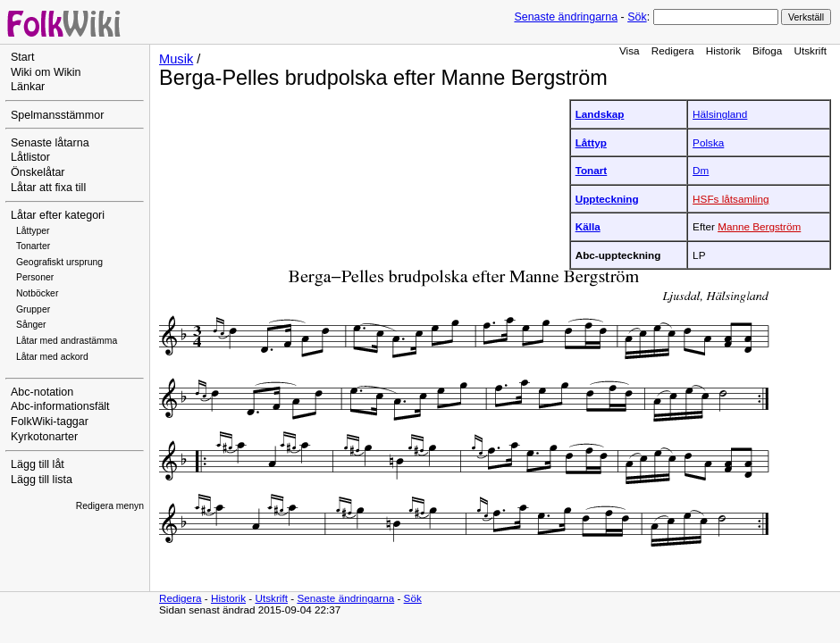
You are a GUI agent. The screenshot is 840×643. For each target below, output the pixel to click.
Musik (176, 59)
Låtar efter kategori (58, 215)
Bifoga (767, 50)
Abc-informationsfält (60, 406)
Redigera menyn (110, 506)
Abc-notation (42, 392)
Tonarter (33, 246)
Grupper (33, 309)
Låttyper (33, 231)
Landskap (600, 114)
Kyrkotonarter (44, 437)
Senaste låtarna (50, 143)
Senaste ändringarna (566, 17)
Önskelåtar (38, 172)
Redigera (673, 50)
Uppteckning (607, 199)
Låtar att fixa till (48, 188)
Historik (723, 50)
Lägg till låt (38, 464)
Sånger (31, 325)
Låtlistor (30, 157)
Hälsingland (720, 114)
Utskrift (811, 50)
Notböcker (37, 293)
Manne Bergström (759, 226)
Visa (630, 50)
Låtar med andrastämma (67, 341)
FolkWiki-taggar (50, 422)
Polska (708, 142)
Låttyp (591, 142)
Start (22, 57)
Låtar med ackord (52, 357)
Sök (637, 17)
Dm (701, 170)
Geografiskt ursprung (59, 262)
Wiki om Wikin (46, 72)
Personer (35, 277)
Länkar (28, 87)
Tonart (592, 170)
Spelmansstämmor (57, 115)
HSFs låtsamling (731, 199)
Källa (588, 226)
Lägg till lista (42, 480)
